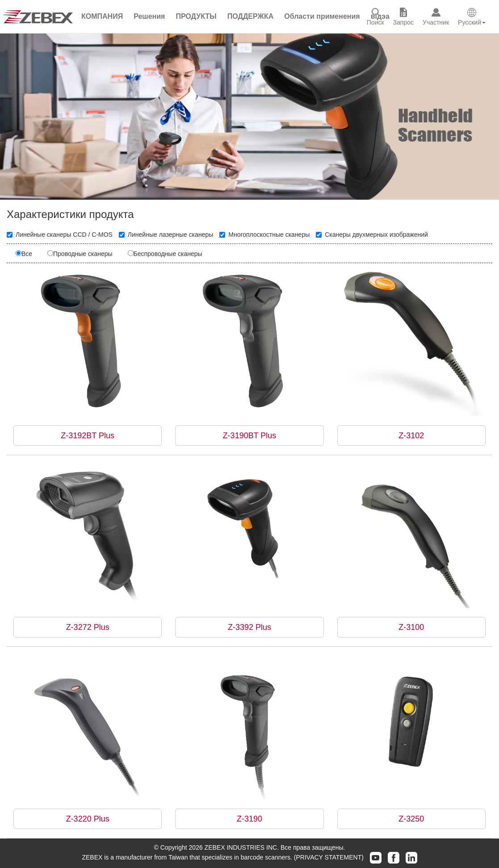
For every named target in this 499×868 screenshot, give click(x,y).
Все (24, 254)
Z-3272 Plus (88, 627)
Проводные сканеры (80, 254)
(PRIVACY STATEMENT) (329, 857)
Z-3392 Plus (249, 627)
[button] (149, 17)
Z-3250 (411, 819)
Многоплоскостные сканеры (264, 235)
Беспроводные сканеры (165, 254)
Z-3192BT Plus (88, 436)
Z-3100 (411, 627)
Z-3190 (249, 819)
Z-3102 (411, 436)
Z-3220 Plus (88, 819)
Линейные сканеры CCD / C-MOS (60, 235)
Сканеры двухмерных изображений (372, 235)
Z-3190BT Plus (250, 436)
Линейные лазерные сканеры (166, 235)
